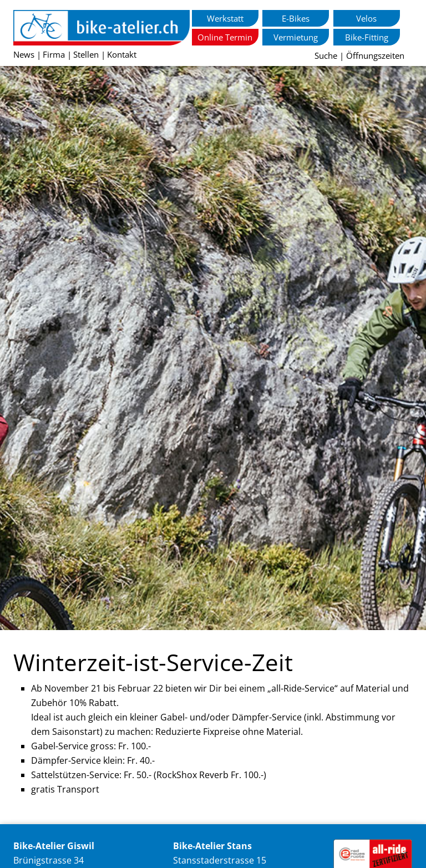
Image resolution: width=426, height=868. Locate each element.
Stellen (86, 54)
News (24, 54)
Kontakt (122, 54)
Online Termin (225, 37)
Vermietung (296, 37)
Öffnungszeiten (375, 55)
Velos (366, 18)
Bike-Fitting (367, 37)
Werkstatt (225, 18)
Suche (326, 55)
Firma (54, 54)
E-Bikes (296, 18)
